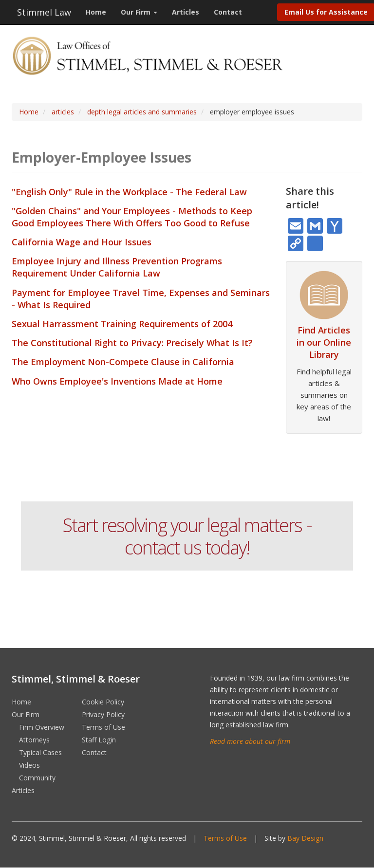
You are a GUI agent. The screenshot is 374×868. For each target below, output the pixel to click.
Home (96, 12)
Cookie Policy (103, 702)
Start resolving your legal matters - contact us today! (187, 536)
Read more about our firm (250, 741)
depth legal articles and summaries (142, 112)
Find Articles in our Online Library (324, 342)
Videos (29, 765)
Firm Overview (42, 727)
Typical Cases (40, 752)
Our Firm (139, 12)
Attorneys (34, 740)
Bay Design (305, 838)
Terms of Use (103, 727)
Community (37, 778)
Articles (186, 12)
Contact (228, 12)
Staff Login (99, 740)
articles (63, 112)
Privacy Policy (103, 714)
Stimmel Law (44, 12)
